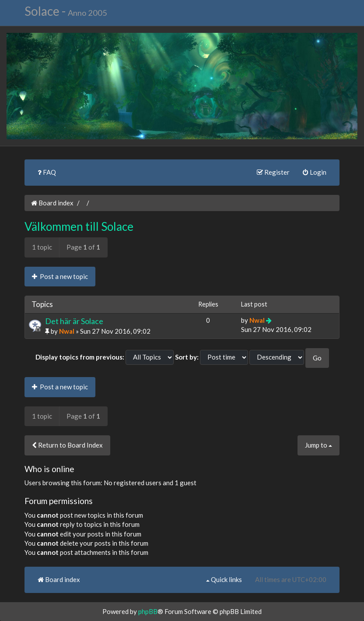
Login (315, 172)
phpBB (148, 611)
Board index (52, 203)
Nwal (67, 331)
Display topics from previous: (80, 357)
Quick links (224, 579)
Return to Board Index (67, 445)
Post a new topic (60, 276)
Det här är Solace (74, 321)
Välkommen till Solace (79, 226)
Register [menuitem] (273, 172)
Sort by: (187, 357)
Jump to (318, 445)
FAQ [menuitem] (47, 172)
